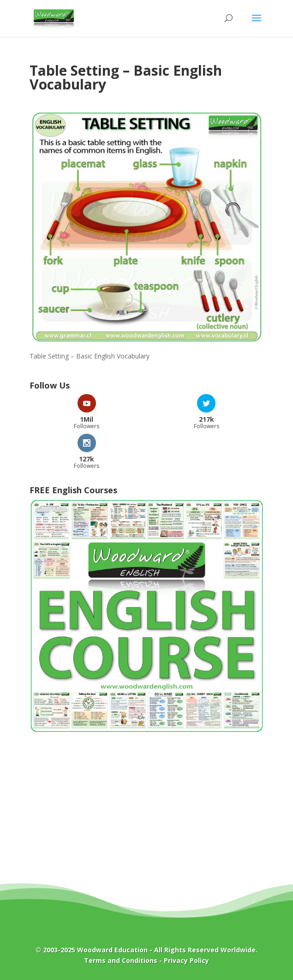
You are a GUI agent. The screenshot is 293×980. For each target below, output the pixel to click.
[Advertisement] (147, 815)
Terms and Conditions (121, 960)
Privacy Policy (186, 960)
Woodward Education (112, 950)
